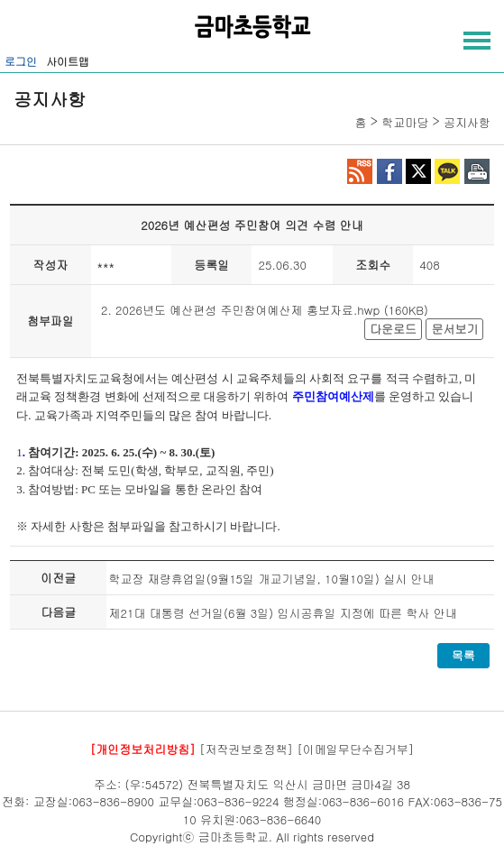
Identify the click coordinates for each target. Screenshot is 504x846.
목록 (463, 655)
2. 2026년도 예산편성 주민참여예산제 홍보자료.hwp (240, 310)
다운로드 (393, 329)
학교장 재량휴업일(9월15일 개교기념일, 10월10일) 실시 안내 (271, 579)
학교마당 (405, 122)
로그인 (21, 61)
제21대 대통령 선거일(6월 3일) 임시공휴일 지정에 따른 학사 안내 (282, 613)
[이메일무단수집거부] (355, 749)
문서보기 (454, 329)
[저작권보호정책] (246, 749)
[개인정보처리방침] (143, 749)
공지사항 (467, 122)
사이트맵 (68, 61)
